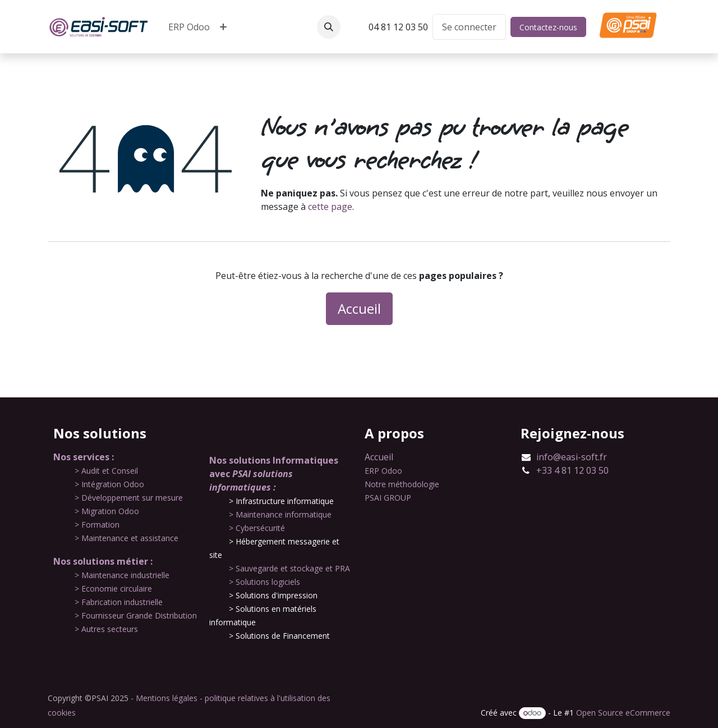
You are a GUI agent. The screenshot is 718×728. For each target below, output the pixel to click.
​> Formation (97, 525)
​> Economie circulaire (113, 589)
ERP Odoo (383, 471)
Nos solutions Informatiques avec (274, 474)
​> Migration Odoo (107, 511)
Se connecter (469, 27)
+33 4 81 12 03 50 (572, 470)
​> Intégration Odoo (109, 484)
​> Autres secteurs (106, 629)
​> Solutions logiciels (264, 582)
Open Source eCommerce (623, 713)
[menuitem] (189, 27)
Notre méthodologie (402, 484)
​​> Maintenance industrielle (122, 575)
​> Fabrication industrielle (119, 602)
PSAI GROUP (388, 498)
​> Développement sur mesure (129, 498)
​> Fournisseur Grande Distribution (136, 615)
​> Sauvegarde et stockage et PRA (289, 568)
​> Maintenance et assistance (126, 538)
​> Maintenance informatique (280, 514)
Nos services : (84, 457)
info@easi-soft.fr (572, 457)
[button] (329, 27)
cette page (330, 207)
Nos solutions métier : (103, 561)
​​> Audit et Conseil (106, 471)
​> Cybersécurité (257, 528)
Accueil (359, 308)
